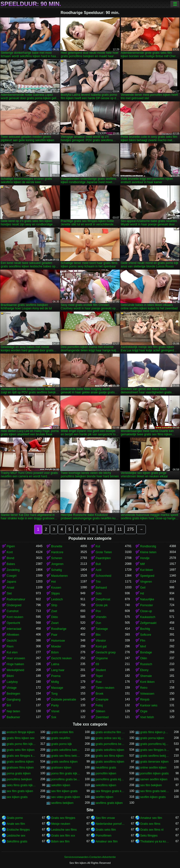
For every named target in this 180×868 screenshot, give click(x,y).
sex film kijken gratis (64, 791)
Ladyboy (12, 682)
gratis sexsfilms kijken (110, 762)
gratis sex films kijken (110, 756)
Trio (98, 582)
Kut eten (12, 652)
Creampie (102, 700)
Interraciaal (14, 629)
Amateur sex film (151, 818)
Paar (54, 635)
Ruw (99, 682)
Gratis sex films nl (152, 830)
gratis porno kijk (61, 744)
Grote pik (102, 605)
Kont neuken (15, 617)
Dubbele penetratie (64, 700)
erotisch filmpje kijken (21, 732)
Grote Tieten (104, 552)
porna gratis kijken (19, 773)
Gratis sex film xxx (63, 836)
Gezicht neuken (61, 658)
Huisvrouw (58, 641)
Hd (142, 593)
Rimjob (145, 700)
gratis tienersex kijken (154, 762)
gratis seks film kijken (21, 750)
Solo (99, 593)
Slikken (100, 711)
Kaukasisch (148, 617)
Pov (98, 611)
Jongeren (57, 564)
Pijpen (11, 546)
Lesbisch (57, 599)
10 (110, 529)
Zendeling (13, 570)
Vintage (12, 688)
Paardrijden (103, 558)
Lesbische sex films (64, 830)
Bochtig (145, 629)
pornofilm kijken (106, 773)
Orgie (144, 711)
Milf (142, 564)
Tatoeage (102, 629)
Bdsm (55, 652)
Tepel (99, 676)
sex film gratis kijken (20, 791)
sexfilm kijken (104, 797)
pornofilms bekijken (19, 779)
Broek (99, 694)
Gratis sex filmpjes (63, 818)
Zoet (54, 611)
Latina (55, 664)
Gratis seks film (106, 830)
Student (101, 670)
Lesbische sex (16, 836)
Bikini (10, 676)
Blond (10, 558)
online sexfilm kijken (153, 768)
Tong (54, 694)
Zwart (55, 623)
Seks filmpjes (149, 836)
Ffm (143, 641)
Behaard (101, 588)
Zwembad (102, 717)
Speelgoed (147, 576)
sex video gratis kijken (66, 797)
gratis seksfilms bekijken (66, 750)
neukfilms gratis (106, 768)
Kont (10, 552)
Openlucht (13, 623)
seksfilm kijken (61, 785)
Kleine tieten (148, 552)
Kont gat (101, 647)
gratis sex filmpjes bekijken (155, 750)
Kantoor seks (149, 705)
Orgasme (102, 658)
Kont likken (147, 682)
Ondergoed (14, 605)
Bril (9, 705)
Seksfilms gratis (17, 841)
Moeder (56, 647)
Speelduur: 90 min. (31, 4)
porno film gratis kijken (66, 773)
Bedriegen (13, 694)
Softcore (146, 635)
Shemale (146, 676)
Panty (55, 705)
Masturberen (59, 576)
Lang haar (58, 670)
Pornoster (147, 605)
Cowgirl (12, 576)
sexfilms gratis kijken (109, 803)
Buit (98, 564)
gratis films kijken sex (21, 738)
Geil (143, 588)
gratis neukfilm (61, 738)
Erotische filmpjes (18, 830)
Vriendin (101, 617)
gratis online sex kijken (110, 738)
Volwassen (147, 694)
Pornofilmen (104, 836)
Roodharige (59, 629)
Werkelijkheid (15, 670)
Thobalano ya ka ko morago (155, 841)
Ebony (144, 670)
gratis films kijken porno (155, 732)
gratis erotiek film (62, 732)
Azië (98, 570)
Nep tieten (13, 711)
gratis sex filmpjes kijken (21, 756)
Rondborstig (148, 546)
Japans (11, 582)
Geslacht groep (106, 652)
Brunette (57, 546)
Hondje (145, 558)
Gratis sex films (150, 824)
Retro (144, 688)
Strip (54, 605)
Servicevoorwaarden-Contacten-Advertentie (90, 857)
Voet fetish (147, 717)
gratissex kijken (61, 768)
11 (120, 529)
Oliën (144, 658)
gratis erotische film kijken (110, 732)
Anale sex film (16, 824)
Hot (53, 582)
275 (130, 529)
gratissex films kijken (20, 768)
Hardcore (57, 552)
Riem (10, 647)
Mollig (55, 682)
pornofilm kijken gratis (154, 773)
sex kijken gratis (17, 797)
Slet (9, 593)
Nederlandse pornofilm (110, 824)
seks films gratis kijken (21, 785)
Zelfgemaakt (148, 623)
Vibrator (101, 641)
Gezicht (12, 641)
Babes (11, 564)
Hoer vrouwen (16, 658)
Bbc (98, 635)
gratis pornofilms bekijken (110, 744)
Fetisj (99, 705)
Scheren (57, 558)
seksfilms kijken (106, 785)
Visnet (55, 711)
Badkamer (13, 717)
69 (97, 664)
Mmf (143, 647)
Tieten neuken (105, 688)
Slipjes (55, 593)
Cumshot (13, 611)
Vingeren (146, 582)
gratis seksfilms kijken (110, 750)
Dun (98, 623)
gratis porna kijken (152, 738)
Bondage (146, 652)
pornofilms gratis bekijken (66, 779)
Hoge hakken (15, 664)
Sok (54, 717)
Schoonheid (103, 576)
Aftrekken (13, 635)
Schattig (56, 570)
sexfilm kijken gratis (153, 797)
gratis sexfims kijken (64, 762)
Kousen (56, 588)
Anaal (10, 588)
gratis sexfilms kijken (20, 762)
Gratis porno (15, 818)
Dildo (54, 617)
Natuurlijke (147, 599)
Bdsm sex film (60, 841)
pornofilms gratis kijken (110, 779)
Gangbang (14, 700)
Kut (98, 546)
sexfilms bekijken (62, 803)
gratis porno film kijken (21, 744)
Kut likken (147, 570)
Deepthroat (103, 599)
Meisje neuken (61, 824)
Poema (56, 676)
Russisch (146, 664)
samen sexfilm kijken (154, 779)
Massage (57, 688)
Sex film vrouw (105, 818)
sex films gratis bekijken (155, 791)
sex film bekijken (151, 785)
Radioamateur (16, 599)
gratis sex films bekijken (66, 756)
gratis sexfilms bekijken (155, 756)
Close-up (146, 611)
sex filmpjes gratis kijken (110, 791)
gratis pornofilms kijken (155, 744)
